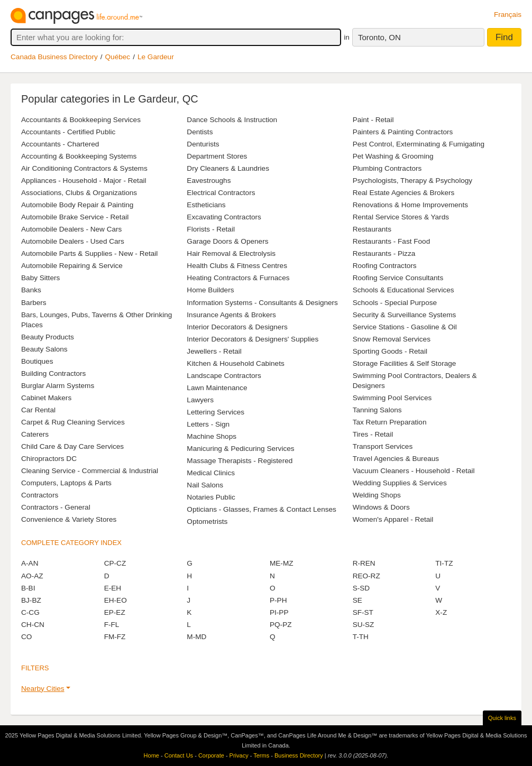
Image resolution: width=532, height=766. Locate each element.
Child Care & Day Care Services (72, 446)
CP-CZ (115, 563)
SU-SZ (364, 625)
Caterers (35, 434)
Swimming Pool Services (392, 398)
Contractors (40, 495)
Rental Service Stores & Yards (401, 217)
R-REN (364, 563)
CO (26, 637)
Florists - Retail (211, 229)
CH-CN (33, 625)
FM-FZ (115, 637)
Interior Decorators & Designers (237, 327)
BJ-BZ (31, 600)
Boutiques (37, 361)
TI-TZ (444, 563)
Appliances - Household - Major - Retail (84, 181)
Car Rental (38, 410)
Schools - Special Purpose (395, 303)
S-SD (361, 588)
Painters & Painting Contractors (403, 132)
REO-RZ (366, 576)
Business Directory (299, 755)
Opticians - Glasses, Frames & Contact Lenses (262, 509)
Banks (31, 290)
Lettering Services (215, 412)
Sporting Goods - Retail (390, 351)
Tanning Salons (377, 410)
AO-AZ (32, 576)
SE (357, 600)
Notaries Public (211, 497)
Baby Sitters (40, 278)
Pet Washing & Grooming (393, 156)
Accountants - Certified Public (68, 132)
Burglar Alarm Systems (58, 386)
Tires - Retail (373, 434)
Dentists (200, 132)
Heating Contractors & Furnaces (238, 278)
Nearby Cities (43, 689)
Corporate (211, 755)
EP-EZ (115, 612)
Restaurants (372, 229)
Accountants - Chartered (60, 144)
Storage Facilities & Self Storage (405, 363)
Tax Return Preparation (390, 422)
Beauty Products (48, 337)
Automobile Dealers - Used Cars (73, 241)
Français (508, 15)
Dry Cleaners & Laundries (228, 168)
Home (152, 755)
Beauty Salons (44, 349)
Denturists (203, 144)
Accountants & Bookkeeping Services (81, 120)
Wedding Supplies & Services (400, 483)
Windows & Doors (381, 507)
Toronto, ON (379, 37)
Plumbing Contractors (387, 168)
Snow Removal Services (392, 339)
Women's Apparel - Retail (393, 519)
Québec (118, 57)
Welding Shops (377, 495)
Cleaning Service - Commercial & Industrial (90, 471)
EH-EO (116, 600)
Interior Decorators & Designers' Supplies (253, 339)
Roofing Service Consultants (398, 278)
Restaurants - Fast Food (392, 241)
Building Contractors (53, 373)
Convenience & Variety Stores (69, 519)
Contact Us (179, 755)
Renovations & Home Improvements (410, 205)
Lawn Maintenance (217, 388)
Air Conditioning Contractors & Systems (84, 168)
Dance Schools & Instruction (232, 120)
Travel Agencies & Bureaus (396, 459)
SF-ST (363, 612)
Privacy (239, 755)
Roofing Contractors (385, 266)
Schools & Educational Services (403, 290)
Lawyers (200, 400)
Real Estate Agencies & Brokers (404, 193)
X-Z (441, 612)
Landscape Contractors (224, 376)
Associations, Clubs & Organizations (79, 193)
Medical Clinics (211, 473)
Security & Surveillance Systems (405, 315)
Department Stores (217, 156)
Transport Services (383, 446)
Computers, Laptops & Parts (66, 483)
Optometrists (207, 522)
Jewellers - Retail (214, 351)
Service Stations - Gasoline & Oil (405, 327)
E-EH (113, 588)
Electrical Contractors (221, 193)
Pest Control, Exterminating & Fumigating (419, 144)
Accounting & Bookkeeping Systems (79, 156)
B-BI (28, 588)
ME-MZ (282, 563)
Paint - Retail (373, 120)
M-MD (196, 637)
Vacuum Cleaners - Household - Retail (414, 471)
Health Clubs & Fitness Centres (237, 266)
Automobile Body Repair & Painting (77, 205)
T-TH (361, 637)
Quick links (502, 718)
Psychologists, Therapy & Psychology (412, 181)
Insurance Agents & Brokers (231, 315)
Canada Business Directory (54, 57)
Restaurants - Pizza (384, 253)
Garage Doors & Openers (227, 241)
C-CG (30, 612)
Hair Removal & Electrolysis (231, 253)
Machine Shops (212, 436)
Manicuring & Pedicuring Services (240, 449)
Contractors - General (56, 507)
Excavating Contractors (224, 217)
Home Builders (210, 290)
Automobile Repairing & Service (72, 266)
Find (504, 37)
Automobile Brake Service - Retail (75, 217)
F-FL (112, 625)
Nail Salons (205, 485)
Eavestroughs (209, 181)
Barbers (34, 303)
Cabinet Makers (46, 398)
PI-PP (279, 612)
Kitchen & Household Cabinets (235, 363)
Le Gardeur (156, 57)
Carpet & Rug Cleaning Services (73, 422)
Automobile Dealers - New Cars (71, 229)
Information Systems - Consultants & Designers (262, 303)
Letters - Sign (208, 424)
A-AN (30, 563)
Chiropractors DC (49, 459)
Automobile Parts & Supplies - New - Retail (89, 253)
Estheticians (206, 205)
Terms (261, 755)
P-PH (278, 600)
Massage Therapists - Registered (240, 461)
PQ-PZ (281, 625)
